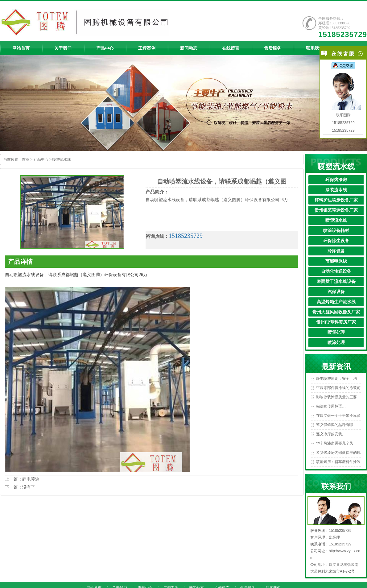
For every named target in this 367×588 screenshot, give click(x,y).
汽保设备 (336, 292)
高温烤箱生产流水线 (336, 302)
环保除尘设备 (336, 241)
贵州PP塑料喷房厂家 (336, 322)
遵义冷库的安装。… (333, 434)
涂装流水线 (336, 190)
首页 (26, 159)
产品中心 (41, 159)
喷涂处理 (336, 343)
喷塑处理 (336, 332)
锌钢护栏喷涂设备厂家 (336, 200)
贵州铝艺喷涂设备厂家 (336, 210)
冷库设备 (336, 251)
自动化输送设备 (336, 271)
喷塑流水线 (62, 159)
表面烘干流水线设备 (336, 282)
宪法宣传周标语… (331, 406)
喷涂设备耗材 (336, 231)
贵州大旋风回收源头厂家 (336, 312)
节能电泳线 (336, 261)
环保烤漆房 (336, 180)
